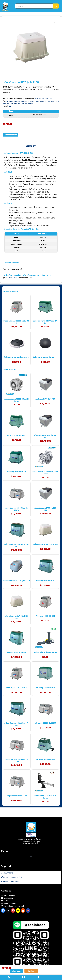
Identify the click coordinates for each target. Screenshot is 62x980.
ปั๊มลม (37, 101)
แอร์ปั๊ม (31, 104)
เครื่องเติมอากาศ (47, 99)
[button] (56, 23)
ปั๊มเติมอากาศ (55, 101)
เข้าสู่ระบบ (13, 278)
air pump (17, 101)
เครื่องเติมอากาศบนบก (21, 104)
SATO (10, 106)
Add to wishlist (11, 135)
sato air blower (29, 101)
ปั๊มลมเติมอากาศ (44, 101)
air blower (10, 101)
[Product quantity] (5, 971)
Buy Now (31, 971)
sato (22, 101)
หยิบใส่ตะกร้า (16, 971)
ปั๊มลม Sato (38, 99)
